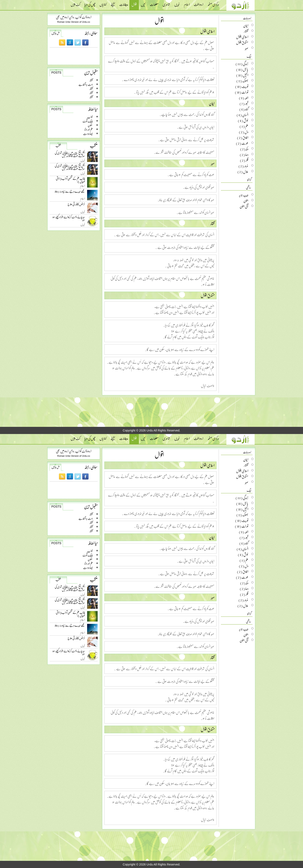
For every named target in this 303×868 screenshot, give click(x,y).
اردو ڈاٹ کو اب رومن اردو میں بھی (74, 17)
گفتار (91, 80)
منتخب (58, 146)
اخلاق (245, 138)
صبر (213, 163)
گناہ (247, 109)
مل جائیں (55, 33)
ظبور (247, 103)
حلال (246, 172)
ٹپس (143, 3)
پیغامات (123, 3)
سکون (90, 125)
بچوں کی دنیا (90, 3)
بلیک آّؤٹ (88, 121)
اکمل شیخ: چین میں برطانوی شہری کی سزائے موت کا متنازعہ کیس (70, 155)
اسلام (187, 3)
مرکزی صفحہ (213, 3)
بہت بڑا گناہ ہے (86, 84)
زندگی (246, 64)
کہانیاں (103, 3)
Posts (56, 73)
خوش (246, 120)
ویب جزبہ (243, 195)
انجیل (246, 75)
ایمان (212, 103)
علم (247, 126)
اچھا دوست (88, 134)
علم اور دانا (89, 129)
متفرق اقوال (208, 295)
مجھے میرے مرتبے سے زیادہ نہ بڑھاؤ (70, 192)
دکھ (247, 149)
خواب (90, 117)
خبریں (177, 3)
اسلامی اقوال (207, 31)
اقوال (134, 5)
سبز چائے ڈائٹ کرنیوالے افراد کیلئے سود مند (69, 219)
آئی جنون (244, 206)
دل (246, 132)
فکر (247, 160)
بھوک (245, 81)
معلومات (154, 3)
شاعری (166, 3)
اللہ (246, 98)
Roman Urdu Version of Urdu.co (74, 22)
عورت (245, 143)
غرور (246, 166)
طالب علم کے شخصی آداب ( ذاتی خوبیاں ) (70, 181)
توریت (245, 86)
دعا (247, 155)
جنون (246, 201)
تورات (245, 92)
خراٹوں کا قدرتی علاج (76, 205)
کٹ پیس (75, 3)
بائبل (246, 69)
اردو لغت (199, 3)
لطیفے (113, 3)
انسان (245, 115)
